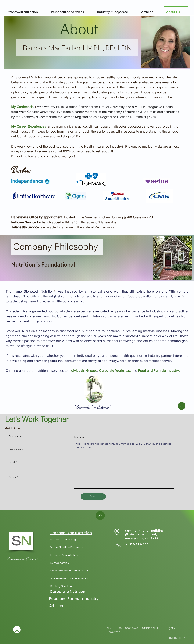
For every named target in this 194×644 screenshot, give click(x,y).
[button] (116, 10)
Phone (12, 477)
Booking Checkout (62, 586)
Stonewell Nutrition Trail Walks (69, 578)
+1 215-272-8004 (138, 544)
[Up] (182, 406)
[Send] (93, 496)
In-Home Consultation (64, 555)
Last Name (15, 450)
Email (12, 462)
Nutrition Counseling (63, 540)
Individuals (77, 371)
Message (79, 437)
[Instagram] (17, 630)
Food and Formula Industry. (159, 371)
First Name (15, 436)
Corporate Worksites (114, 371)
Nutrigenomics (60, 563)
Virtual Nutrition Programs (67, 547)
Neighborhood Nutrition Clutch (70, 571)
